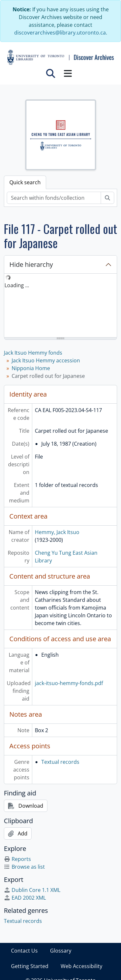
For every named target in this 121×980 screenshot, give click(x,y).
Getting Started (30, 966)
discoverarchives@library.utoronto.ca (60, 33)
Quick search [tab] (25, 182)
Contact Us (24, 951)
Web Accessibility (81, 966)
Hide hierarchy (31, 264)
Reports (17, 859)
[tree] (60, 306)
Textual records (60, 762)
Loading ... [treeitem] (17, 285)
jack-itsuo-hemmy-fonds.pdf (69, 683)
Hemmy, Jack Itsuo (57, 532)
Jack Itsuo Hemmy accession (46, 360)
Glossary (61, 951)
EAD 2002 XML (25, 898)
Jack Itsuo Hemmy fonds (33, 353)
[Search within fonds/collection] (54, 198)
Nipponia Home (31, 368)
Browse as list (24, 867)
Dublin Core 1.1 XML (32, 890)
